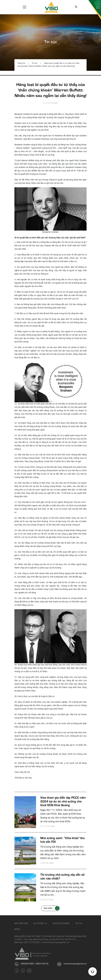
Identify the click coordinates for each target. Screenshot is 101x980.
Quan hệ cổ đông (61, 924)
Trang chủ (21, 63)
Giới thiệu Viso (21, 924)
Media (17, 930)
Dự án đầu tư (40, 924)
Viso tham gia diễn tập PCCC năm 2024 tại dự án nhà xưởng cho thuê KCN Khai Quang (63, 802)
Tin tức (51, 43)
